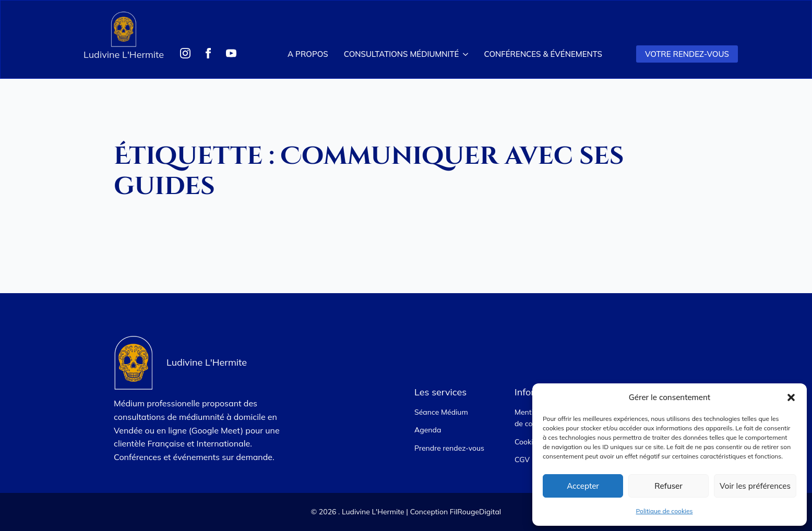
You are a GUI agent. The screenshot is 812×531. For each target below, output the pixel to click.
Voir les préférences (755, 486)
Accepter (583, 486)
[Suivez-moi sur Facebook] (208, 53)
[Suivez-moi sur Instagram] (185, 53)
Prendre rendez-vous (449, 448)
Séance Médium (441, 412)
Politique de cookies (665, 511)
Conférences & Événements (543, 54)
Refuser (668, 486)
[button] (791, 397)
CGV (522, 460)
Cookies (528, 442)
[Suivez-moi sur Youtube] (231, 53)
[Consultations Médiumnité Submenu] (467, 54)
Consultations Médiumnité (402, 54)
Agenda (428, 430)
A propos (308, 54)
